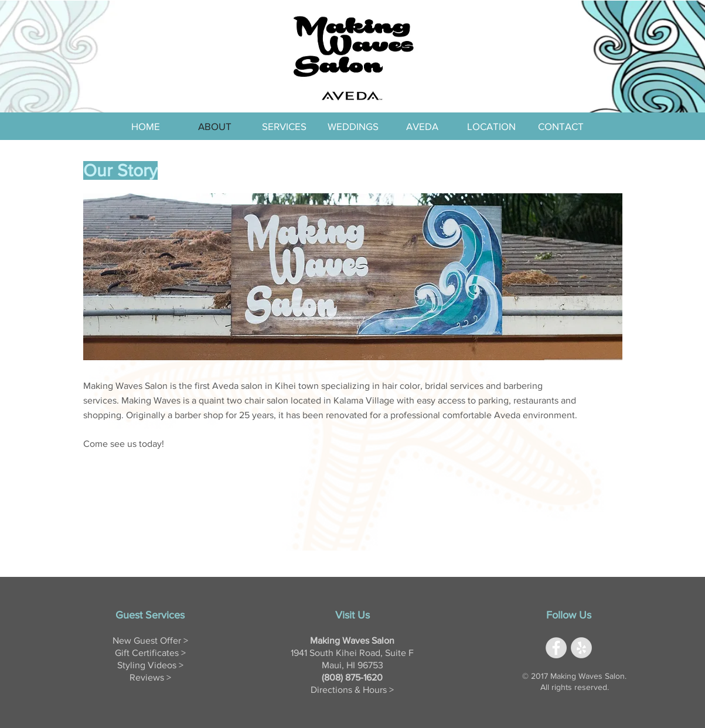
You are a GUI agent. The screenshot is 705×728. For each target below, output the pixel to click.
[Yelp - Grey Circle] (581, 648)
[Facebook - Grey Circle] (556, 648)
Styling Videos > (150, 665)
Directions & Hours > (352, 690)
